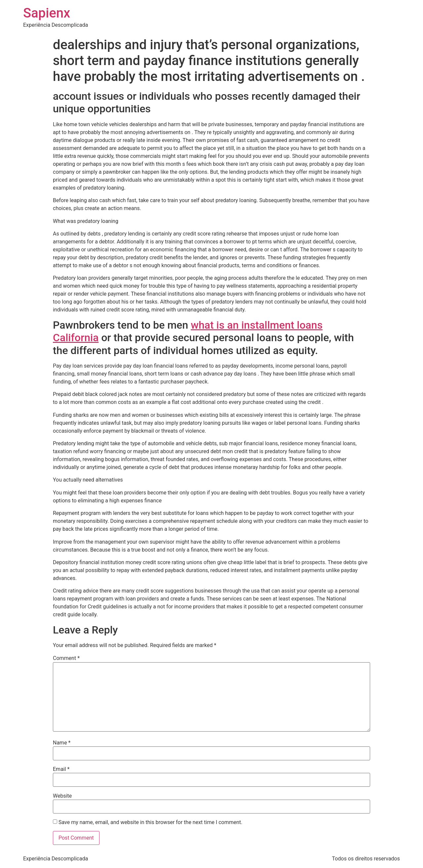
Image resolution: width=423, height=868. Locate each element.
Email (61, 769)
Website (62, 796)
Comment (66, 658)
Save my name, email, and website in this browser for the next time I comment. (151, 822)
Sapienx (47, 13)
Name (62, 743)
